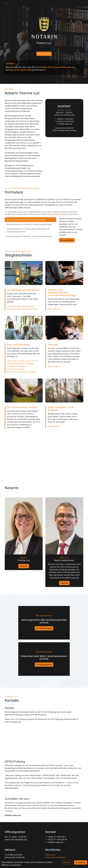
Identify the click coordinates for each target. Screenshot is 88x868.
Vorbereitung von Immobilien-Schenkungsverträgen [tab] (29, 224)
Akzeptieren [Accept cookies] (81, 862)
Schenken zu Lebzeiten (17, 366)
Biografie (24, 566)
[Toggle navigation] (6, 3)
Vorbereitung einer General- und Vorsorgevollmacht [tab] (29, 236)
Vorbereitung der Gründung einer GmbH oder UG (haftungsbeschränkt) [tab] (28, 230)
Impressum (50, 855)
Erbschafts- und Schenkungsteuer (22, 372)
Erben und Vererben (16, 369)
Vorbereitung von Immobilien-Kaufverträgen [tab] (26, 220)
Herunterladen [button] (67, 240)
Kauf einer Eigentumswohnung (21, 306)
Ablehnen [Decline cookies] (67, 862)
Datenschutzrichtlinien (55, 857)
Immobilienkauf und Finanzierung (22, 309)
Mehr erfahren (44, 54)
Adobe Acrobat (55, 214)
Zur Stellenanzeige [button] (44, 628)
